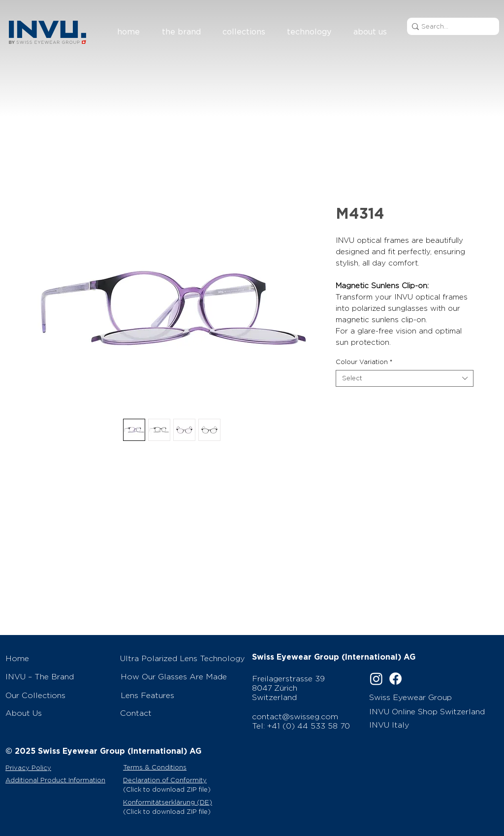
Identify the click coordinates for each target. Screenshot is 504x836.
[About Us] (58, 713)
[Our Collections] (58, 695)
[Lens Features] (184, 695)
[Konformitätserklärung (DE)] (183, 802)
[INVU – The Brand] (58, 676)
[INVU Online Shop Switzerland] (429, 711)
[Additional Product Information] (63, 780)
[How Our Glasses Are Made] (184, 676)
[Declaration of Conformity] (183, 780)
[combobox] (405, 378)
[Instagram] (376, 679)
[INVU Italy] (425, 725)
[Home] (58, 658)
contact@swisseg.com (295, 717)
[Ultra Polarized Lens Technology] (183, 658)
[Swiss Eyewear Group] (423, 697)
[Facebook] (395, 679)
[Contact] (183, 713)
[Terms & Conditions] (174, 767)
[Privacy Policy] (61, 768)
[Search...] (450, 26)
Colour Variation (364, 362)
